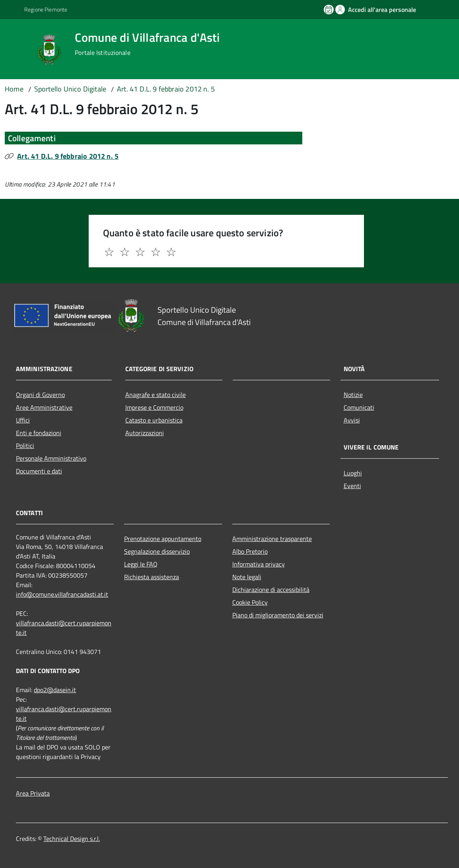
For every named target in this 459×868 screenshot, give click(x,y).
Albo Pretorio (250, 551)
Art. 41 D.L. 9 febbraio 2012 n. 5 (68, 156)
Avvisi (352, 420)
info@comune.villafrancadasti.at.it (62, 594)
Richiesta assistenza (152, 577)
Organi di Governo (40, 395)
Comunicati (359, 407)
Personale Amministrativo (51, 458)
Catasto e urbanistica (154, 420)
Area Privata (33, 793)
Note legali (247, 577)
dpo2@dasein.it (55, 690)
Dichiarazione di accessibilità (271, 590)
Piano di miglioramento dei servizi (278, 615)
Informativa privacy (259, 564)
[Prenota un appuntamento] (329, 10)
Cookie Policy (250, 602)
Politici (25, 446)
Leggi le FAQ (141, 564)
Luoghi (353, 473)
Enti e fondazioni (39, 433)
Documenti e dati (39, 471)
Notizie (353, 395)
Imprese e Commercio (154, 407)
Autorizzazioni (145, 433)
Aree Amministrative (44, 407)
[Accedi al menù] (19, 49)
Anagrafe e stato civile (156, 395)
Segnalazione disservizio (157, 551)
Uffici (23, 420)
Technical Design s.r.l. (72, 839)
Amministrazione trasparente (272, 539)
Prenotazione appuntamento (163, 539)
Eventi (352, 486)
